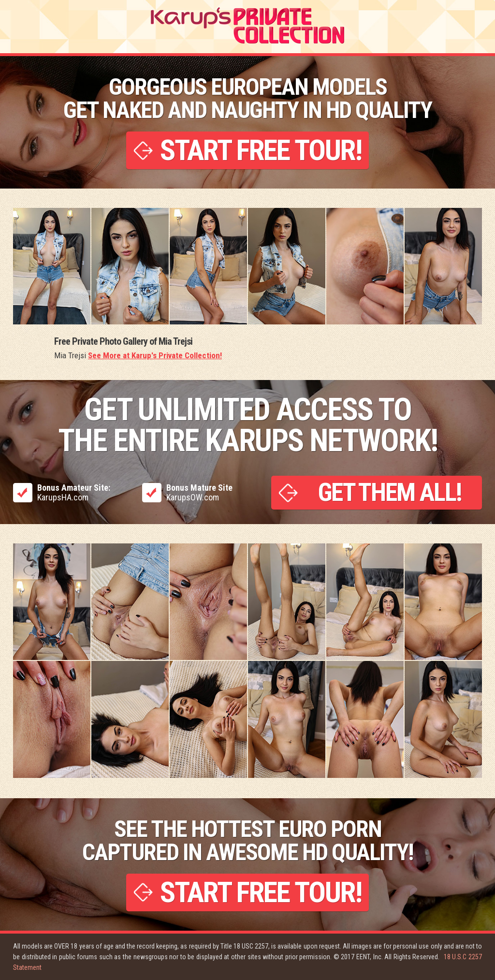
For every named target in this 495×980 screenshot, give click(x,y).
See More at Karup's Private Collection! (155, 355)
